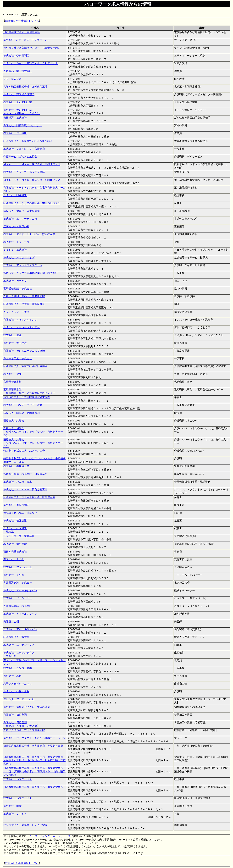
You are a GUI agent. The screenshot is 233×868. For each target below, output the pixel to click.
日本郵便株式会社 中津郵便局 (22, 32)
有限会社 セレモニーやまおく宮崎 (24, 351)
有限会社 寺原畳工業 (16, 466)
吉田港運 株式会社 (15, 118)
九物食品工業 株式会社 (18, 71)
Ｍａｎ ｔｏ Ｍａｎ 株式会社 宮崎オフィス (32, 164)
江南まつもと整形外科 (16, 226)
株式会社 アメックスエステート (23, 265)
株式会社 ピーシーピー (18, 598)
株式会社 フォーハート (18, 567)
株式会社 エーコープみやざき (22, 327)
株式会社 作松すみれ (16, 691)
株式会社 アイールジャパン (20, 590)
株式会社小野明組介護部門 (19, 94)
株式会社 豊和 (12, 374)
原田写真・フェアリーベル (19, 699)
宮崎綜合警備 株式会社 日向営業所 (25, 474)
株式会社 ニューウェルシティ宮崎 (24, 172)
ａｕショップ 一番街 (16, 312)
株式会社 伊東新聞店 (16, 56)
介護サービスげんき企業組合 (20, 157)
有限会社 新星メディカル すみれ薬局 (27, 707)
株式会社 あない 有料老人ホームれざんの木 (31, 63)
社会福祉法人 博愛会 (16, 637)
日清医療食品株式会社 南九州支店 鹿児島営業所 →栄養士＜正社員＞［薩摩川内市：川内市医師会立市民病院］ (34, 760)
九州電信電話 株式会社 (18, 606)
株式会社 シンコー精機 (18, 668)
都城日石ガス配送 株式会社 (20, 513)
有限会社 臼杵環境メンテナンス (23, 125)
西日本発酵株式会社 (15, 552)
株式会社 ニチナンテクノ (19, 645)
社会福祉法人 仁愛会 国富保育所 (24, 304)
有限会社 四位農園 (15, 715)
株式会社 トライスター (18, 242)
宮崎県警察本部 (12, 382)
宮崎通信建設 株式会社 (18, 289)
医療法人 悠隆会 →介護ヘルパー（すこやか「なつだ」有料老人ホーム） (33, 432)
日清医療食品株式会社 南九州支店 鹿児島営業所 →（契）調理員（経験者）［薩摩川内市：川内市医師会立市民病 (34, 771)
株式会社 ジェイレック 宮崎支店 (24, 149)
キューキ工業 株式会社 (18, 358)
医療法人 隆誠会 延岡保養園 (22, 413)
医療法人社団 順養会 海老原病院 (24, 296)
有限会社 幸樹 (12, 806)
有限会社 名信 (12, 676)
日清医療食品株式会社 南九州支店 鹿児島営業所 (33, 746)
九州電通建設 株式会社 (18, 583)
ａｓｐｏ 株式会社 (15, 250)
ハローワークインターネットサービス (49, 836)
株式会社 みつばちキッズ (19, 257)
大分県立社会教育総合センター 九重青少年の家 (32, 48)
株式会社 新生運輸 (15, 544)
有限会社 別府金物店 (16, 505)
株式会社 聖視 (12, 335)
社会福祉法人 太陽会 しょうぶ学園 (25, 825)
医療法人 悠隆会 (14, 421)
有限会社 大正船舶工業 (18, 102)
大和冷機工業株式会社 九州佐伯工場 (25, 87)
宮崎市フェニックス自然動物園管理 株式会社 (31, 273)
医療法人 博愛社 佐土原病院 (22, 211)
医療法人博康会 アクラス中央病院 (24, 730)
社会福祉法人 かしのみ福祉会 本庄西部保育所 (32, 203)
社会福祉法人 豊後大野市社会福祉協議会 (28, 141)
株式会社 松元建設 (15, 521)
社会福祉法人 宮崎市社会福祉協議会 (25, 366)
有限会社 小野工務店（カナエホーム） (27, 40)
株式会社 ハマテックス (18, 779)
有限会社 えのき (14, 559)
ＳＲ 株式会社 (12, 79)
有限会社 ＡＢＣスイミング (20, 320)
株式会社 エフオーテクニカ (20, 219)
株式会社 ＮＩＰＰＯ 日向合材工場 (25, 489)
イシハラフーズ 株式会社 (19, 536)
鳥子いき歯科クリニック (18, 684)
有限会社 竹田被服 (15, 133)
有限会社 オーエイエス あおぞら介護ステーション (34, 738)
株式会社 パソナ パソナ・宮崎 (23, 405)
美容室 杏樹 (11, 622)
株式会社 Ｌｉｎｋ (15, 814)
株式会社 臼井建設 (15, 195)
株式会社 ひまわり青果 (18, 482)
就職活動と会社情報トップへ (22, 21)
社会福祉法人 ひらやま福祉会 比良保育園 (29, 497)
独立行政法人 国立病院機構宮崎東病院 (27, 397)
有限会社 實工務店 (15, 343)
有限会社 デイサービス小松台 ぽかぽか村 (29, 234)
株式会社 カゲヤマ (15, 281)
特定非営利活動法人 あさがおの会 (24, 451)
